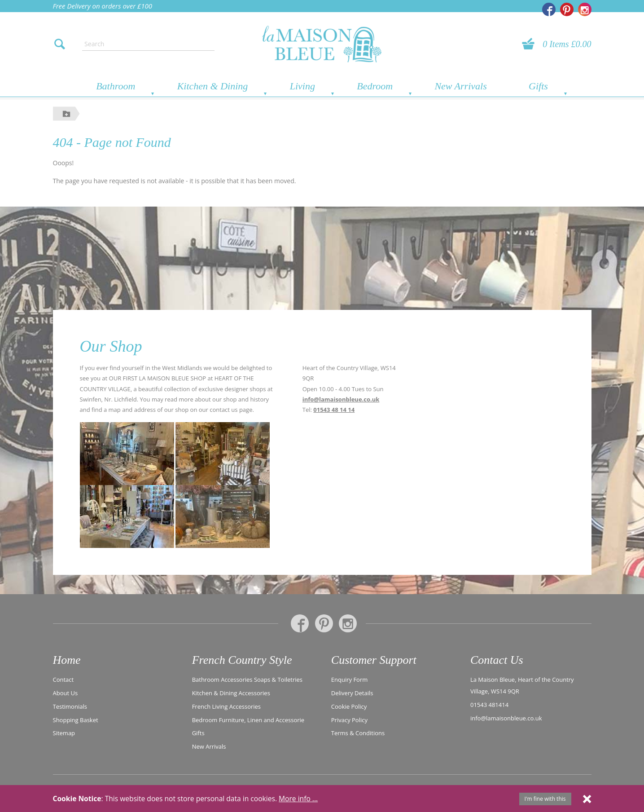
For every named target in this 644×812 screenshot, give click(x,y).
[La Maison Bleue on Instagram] (585, 9)
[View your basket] (531, 44)
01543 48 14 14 (334, 410)
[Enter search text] (148, 44)
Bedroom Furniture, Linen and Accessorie (248, 719)
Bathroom (116, 86)
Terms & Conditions (358, 733)
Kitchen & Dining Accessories (231, 693)
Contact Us (497, 660)
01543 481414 (489, 704)
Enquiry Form (350, 679)
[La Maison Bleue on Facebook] (549, 9)
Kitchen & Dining (213, 86)
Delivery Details (352, 693)
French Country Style (242, 660)
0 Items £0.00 (567, 44)
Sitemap (64, 733)
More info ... (298, 799)
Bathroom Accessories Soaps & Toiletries (247, 679)
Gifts (538, 86)
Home (67, 660)
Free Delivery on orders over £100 (103, 6)
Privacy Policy (349, 719)
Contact (64, 679)
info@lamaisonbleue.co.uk (341, 399)
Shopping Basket (76, 719)
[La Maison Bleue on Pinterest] (567, 9)
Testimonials (70, 706)
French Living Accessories (226, 706)
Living (302, 86)
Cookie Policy (349, 706)
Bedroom (375, 86)
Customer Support (374, 660)
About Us (66, 693)
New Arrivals (460, 86)
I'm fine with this (545, 799)
